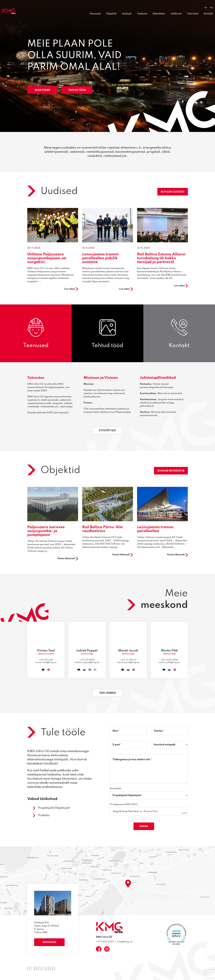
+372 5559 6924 (169, 661)
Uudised (127, 17)
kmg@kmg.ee (125, 944)
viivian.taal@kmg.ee (46, 663)
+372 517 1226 (46, 661)
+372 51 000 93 (128, 661)
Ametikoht (115, 790)
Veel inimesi (108, 694)
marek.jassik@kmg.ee (128, 663)
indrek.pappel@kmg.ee (87, 663)
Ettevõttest (159, 17)
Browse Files (151, 813)
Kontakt (208, 17)
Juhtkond (176, 17)
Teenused (95, 17)
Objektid (111, 17)
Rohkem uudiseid (173, 192)
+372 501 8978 (87, 661)
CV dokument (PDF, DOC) (124, 806)
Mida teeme (42, 90)
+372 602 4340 (105, 944)
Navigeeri (49, 945)
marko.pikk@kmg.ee (169, 663)
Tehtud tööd (77, 90)
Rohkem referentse (171, 472)
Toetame (142, 17)
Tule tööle (193, 17)
